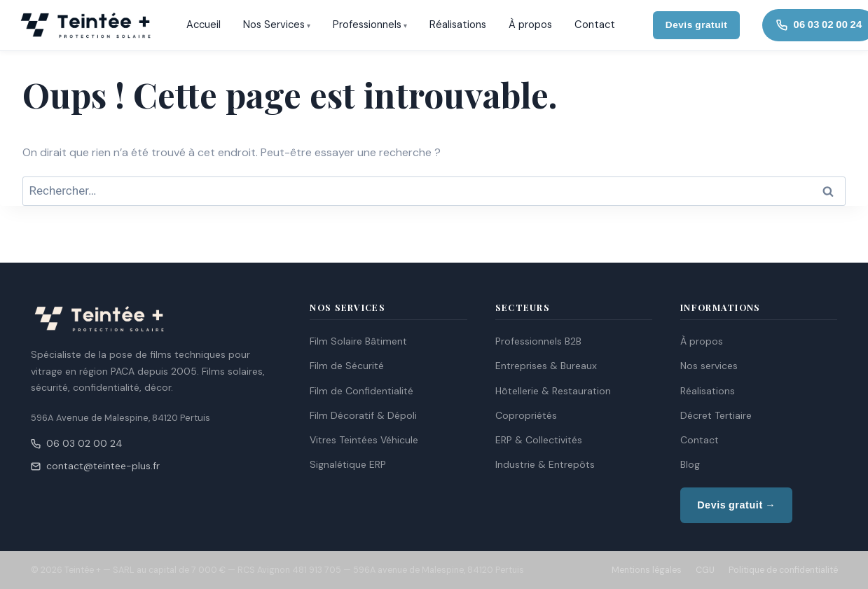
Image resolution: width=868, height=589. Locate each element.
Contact (595, 25)
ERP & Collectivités (539, 440)
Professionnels (367, 25)
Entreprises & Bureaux (546, 366)
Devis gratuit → (736, 505)
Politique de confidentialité (783, 570)
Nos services (709, 366)
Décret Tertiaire (716, 415)
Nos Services (274, 25)
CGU (705, 570)
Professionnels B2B (538, 341)
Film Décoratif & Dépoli (363, 415)
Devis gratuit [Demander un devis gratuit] (697, 25)
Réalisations (458, 25)
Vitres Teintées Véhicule (364, 440)
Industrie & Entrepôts (545, 464)
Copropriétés (526, 415)
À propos (530, 25)
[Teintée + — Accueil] (85, 25)
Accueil (204, 25)
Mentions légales (647, 570)
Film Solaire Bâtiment (358, 341)
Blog (690, 464)
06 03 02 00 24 (77, 443)
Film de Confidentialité (361, 391)
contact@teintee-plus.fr (95, 466)
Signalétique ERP (348, 464)
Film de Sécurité (347, 366)
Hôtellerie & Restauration (553, 391)
